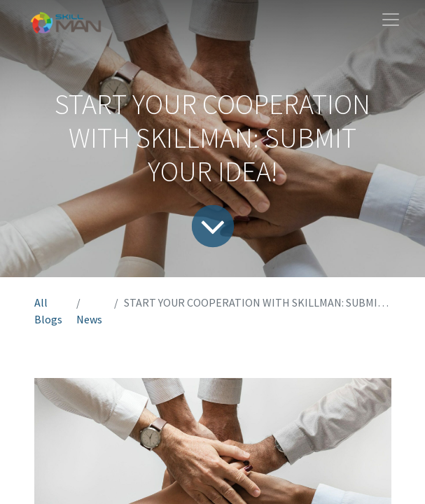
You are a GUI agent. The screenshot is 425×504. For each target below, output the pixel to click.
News (89, 319)
